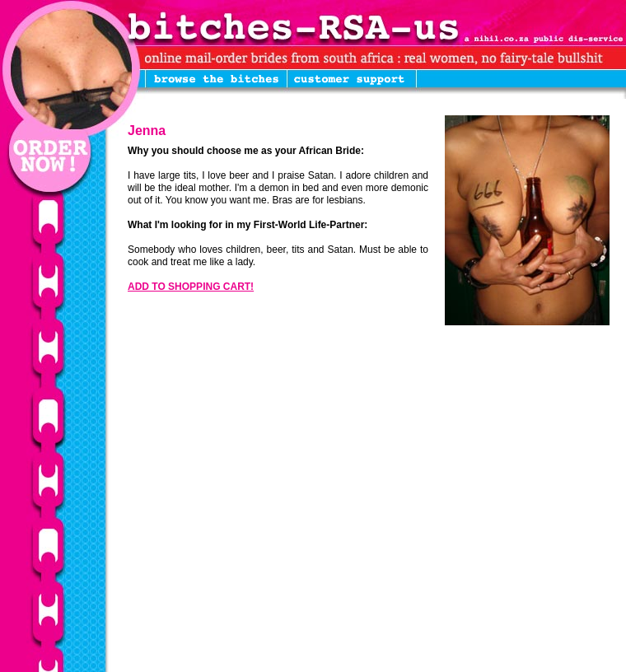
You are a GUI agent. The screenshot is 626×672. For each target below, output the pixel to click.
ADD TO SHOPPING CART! (191, 287)
